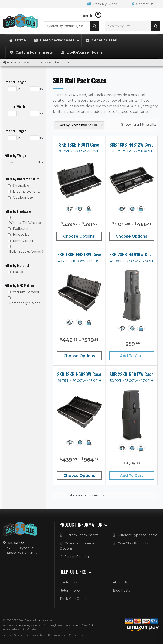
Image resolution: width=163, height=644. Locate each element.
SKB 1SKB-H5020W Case (79, 374)
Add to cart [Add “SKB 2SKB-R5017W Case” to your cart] (131, 476)
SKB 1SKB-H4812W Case (131, 144)
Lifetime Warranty (27, 192)
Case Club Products (133, 543)
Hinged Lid (21, 235)
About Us (120, 582)
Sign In (92, 16)
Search (94, 26)
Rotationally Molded (25, 303)
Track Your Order (73, 599)
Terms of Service (13, 635)
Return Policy (70, 590)
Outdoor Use (23, 197)
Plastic (18, 272)
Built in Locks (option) (26, 252)
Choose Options (79, 236)
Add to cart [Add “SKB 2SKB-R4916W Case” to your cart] (131, 356)
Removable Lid (25, 241)
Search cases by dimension (156, 26)
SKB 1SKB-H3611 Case (79, 144)
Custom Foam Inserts (81, 535)
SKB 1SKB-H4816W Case (79, 254)
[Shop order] (79, 125)
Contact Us (143, 4)
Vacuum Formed (26, 292)
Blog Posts (121, 590)
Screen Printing (77, 557)
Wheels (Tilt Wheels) (25, 223)
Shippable (21, 186)
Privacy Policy (35, 635)
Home (12, 63)
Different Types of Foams (138, 535)
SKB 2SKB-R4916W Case (131, 254)
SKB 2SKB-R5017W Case (131, 374)
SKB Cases (30, 63)
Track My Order (102, 4)
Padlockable (23, 229)
